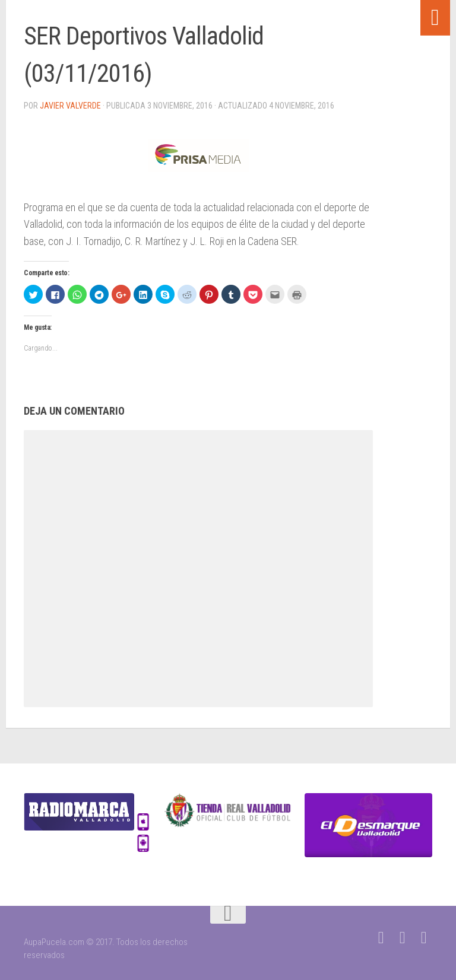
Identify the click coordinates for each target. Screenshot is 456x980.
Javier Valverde (70, 106)
